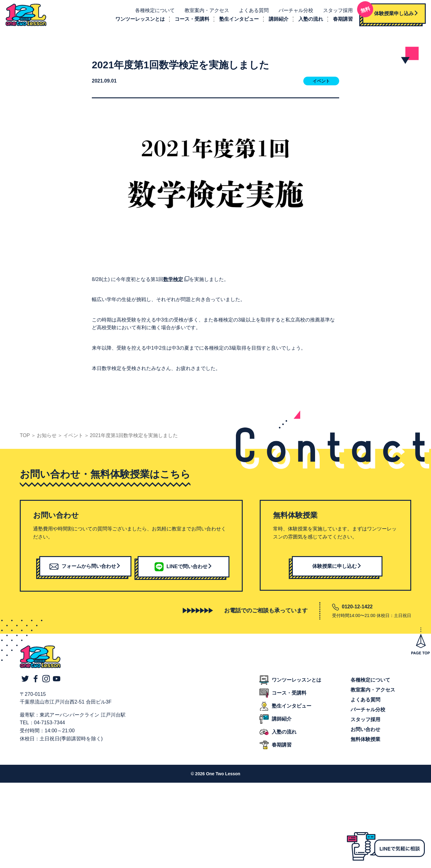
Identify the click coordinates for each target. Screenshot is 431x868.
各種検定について (153, 11)
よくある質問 (252, 11)
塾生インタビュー (237, 20)
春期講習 (341, 20)
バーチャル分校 (294, 11)
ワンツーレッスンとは (139, 20)
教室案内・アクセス (205, 11)
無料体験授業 (365, 741)
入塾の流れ (309, 20)
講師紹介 (277, 20)
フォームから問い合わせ (85, 568)
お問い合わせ (365, 731)
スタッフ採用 (336, 11)
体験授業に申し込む (337, 568)
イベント (321, 83)
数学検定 (173, 281)
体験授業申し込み (389, 12)
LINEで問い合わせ (183, 568)
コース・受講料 (190, 20)
